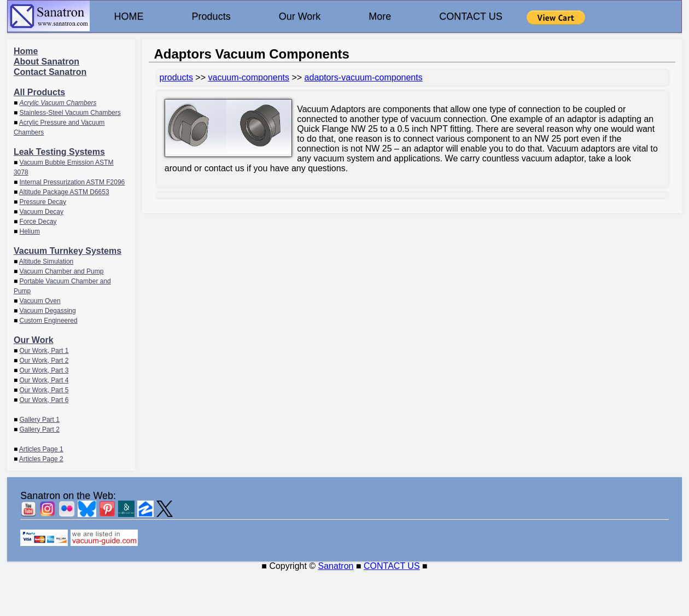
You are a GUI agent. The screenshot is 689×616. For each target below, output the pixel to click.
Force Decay (38, 222)
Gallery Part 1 (40, 420)
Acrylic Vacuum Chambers (58, 103)
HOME (129, 16)
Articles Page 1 (41, 449)
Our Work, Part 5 (44, 390)
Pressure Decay (43, 202)
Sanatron (336, 566)
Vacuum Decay (42, 212)
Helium (30, 231)
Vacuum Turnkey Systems (68, 251)
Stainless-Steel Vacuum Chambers (70, 113)
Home (26, 51)
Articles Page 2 (41, 459)
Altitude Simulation (46, 261)
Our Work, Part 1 (44, 351)
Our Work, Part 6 (44, 400)
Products (211, 16)
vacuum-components (249, 77)
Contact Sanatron (50, 72)
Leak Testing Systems (59, 152)
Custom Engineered (49, 321)
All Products (39, 92)
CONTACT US (471, 16)
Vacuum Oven (40, 301)
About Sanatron (46, 62)
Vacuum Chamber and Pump (62, 271)
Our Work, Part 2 (44, 361)
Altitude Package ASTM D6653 (64, 192)
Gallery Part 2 (40, 429)
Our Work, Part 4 (44, 380)
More (380, 16)
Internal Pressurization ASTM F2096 (72, 182)
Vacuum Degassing (48, 311)
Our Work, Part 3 (44, 370)
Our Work (300, 16)
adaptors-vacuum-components (364, 77)
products (176, 77)
